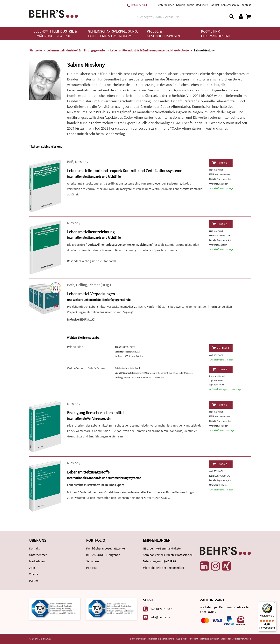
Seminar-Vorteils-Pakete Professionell (168, 555)
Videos (34, 574)
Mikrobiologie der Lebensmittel (163, 568)
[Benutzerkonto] (241, 16)
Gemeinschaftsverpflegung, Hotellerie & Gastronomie (113, 34)
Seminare (92, 561)
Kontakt (246, 5)
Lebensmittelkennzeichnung (91, 232)
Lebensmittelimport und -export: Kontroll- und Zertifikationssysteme (125, 171)
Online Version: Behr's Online (86, 368)
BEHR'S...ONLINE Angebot (103, 555)
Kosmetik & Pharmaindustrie (216, 34)
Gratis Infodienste (198, 5)
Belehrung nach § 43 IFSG (159, 561)
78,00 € (220, 369)
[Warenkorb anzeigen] (248, 16)
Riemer (94, 285)
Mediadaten (37, 561)
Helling (81, 285)
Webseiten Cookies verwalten (236, 639)
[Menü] (274, 604)
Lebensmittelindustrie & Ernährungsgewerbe (55, 34)
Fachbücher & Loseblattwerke (105, 548)
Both (71, 285)
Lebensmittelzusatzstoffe (88, 472)
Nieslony (82, 162)
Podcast (214, 5)
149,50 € (221, 348)
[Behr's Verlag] (53, 13)
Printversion (75, 347)
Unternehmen (166, 5)
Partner (34, 580)
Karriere (181, 5)
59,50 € (220, 163)
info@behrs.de (160, 617)
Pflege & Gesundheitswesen (163, 34)
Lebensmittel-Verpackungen (91, 294)
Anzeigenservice (230, 5)
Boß (70, 162)
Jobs (32, 568)
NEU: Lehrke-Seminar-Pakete (162, 548)
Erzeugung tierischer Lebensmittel (96, 413)
